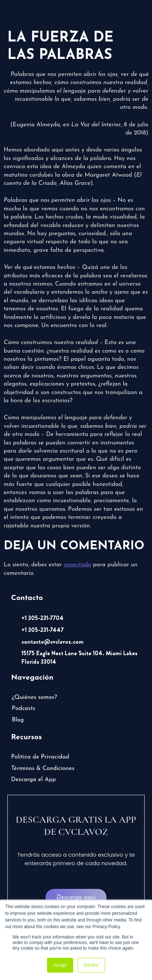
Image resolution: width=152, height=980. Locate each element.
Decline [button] (91, 965)
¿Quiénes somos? (34, 697)
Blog (18, 720)
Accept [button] (60, 965)
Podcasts (23, 709)
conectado (77, 565)
